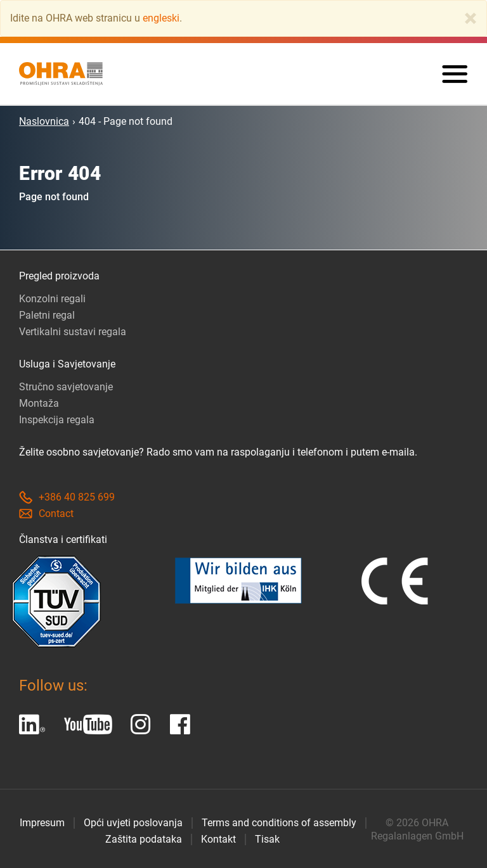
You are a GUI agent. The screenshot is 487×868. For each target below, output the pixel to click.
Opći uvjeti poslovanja (133, 823)
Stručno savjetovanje (66, 387)
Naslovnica (44, 121)
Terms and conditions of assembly (279, 823)
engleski (161, 18)
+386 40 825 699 (67, 497)
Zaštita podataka (144, 839)
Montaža (39, 403)
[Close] (471, 18)
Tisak (267, 839)
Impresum (42, 823)
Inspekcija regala (57, 420)
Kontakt (218, 839)
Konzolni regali (52, 299)
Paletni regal (47, 315)
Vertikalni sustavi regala (73, 332)
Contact (46, 514)
